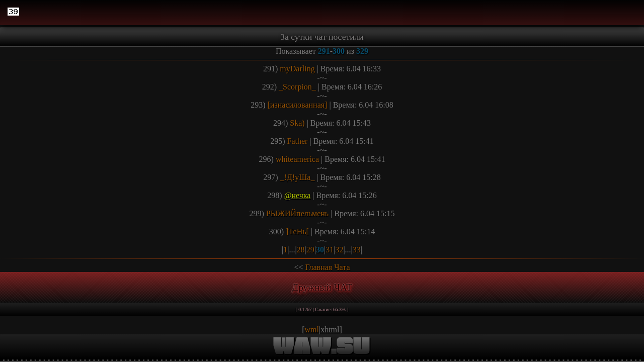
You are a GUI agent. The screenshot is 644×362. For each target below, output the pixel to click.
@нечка (298, 195)
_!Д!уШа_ (298, 177)
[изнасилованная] (298, 105)
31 (330, 250)
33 (357, 250)
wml (312, 330)
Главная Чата (327, 267)
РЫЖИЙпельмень (297, 213)
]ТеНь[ (297, 232)
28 (301, 250)
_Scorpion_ (297, 87)
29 (310, 250)
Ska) (297, 123)
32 (339, 250)
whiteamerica (297, 159)
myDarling (297, 69)
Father (298, 141)
